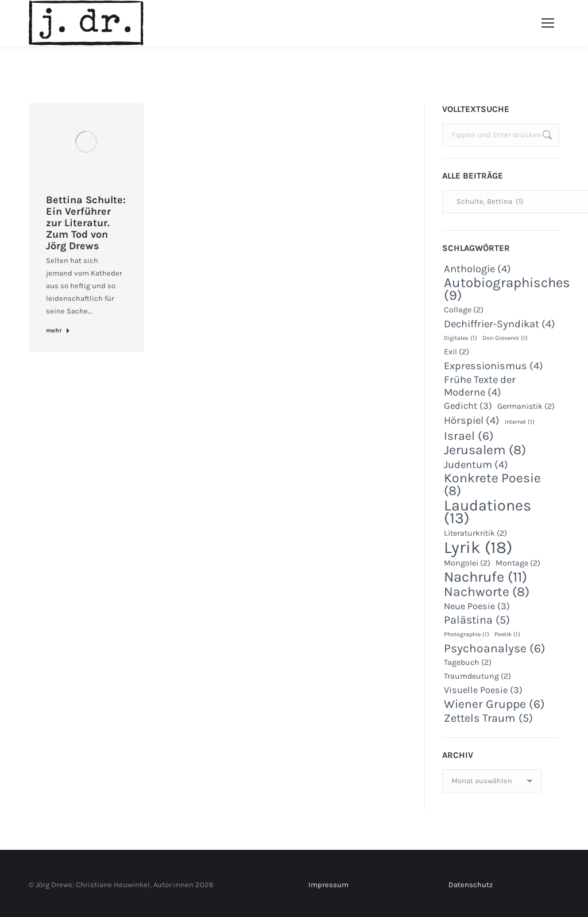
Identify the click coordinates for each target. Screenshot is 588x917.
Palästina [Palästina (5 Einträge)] (477, 620)
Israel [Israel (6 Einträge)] (469, 436)
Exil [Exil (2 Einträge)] (457, 352)
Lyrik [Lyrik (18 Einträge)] (478, 547)
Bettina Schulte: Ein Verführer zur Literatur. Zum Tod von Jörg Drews (86, 223)
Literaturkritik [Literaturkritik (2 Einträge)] (475, 533)
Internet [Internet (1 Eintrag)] (520, 422)
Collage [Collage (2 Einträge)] (464, 310)
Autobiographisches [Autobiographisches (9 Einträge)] (507, 289)
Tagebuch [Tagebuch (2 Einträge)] (468, 662)
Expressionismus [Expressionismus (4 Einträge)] (494, 366)
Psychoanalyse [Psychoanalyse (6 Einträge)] (495, 648)
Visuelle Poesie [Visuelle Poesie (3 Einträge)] (483, 690)
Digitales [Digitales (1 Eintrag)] (461, 338)
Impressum (328, 885)
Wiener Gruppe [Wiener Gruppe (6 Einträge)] (494, 704)
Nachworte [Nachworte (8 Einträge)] (487, 592)
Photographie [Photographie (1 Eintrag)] (467, 634)
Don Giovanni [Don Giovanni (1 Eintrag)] (505, 338)
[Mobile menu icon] (548, 23)
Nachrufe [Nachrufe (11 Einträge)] (486, 577)
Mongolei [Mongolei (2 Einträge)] (467, 563)
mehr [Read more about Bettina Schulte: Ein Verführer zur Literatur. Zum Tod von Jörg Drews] (58, 330)
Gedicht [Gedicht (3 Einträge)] (468, 406)
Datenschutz (471, 885)
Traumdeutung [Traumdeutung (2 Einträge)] (477, 676)
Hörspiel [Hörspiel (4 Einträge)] (472, 420)
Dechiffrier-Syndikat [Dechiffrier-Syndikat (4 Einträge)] (500, 324)
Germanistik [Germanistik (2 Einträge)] (526, 406)
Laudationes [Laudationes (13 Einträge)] (488, 512)
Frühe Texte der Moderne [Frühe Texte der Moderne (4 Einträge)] (480, 386)
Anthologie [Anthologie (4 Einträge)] (477, 269)
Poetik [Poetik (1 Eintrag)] (507, 634)
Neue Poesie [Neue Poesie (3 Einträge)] (477, 606)
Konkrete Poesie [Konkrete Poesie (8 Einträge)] (492, 485)
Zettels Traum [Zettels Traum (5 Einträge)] (488, 718)
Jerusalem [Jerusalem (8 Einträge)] (485, 450)
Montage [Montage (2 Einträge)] (518, 563)
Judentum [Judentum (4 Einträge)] (476, 465)
